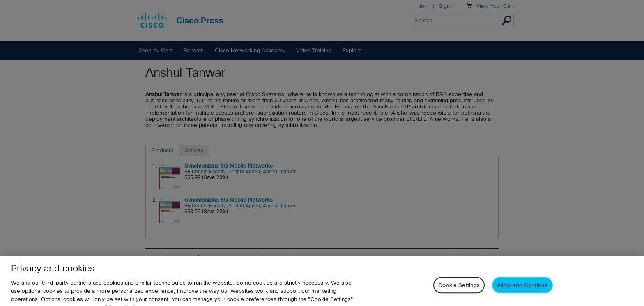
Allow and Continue (522, 289)
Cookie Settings (459, 289)
